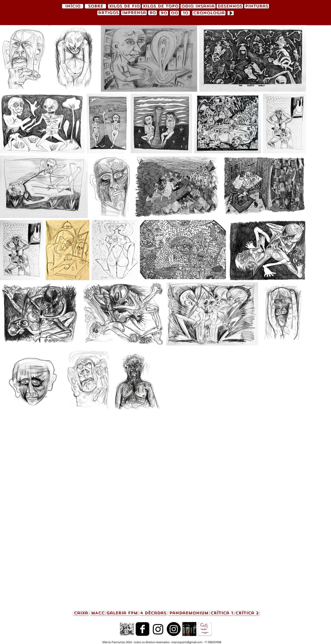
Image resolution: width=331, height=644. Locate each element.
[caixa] (81, 613)
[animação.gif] (127, 629)
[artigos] (108, 13)
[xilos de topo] (161, 6)
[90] (164, 13)
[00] (174, 13)
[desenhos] (230, 6)
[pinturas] (257, 6)
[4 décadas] (153, 613)
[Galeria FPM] (122, 613)
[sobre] (95, 6)
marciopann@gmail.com (187, 642)
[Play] (231, 13)
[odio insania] (198, 6)
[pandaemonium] (189, 613)
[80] (153, 13)
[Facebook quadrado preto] (142, 629)
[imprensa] (134, 13)
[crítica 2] (247, 613)
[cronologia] (209, 13)
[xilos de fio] (124, 6)
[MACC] (98, 613)
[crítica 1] (222, 613)
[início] (73, 6)
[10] (185, 13)
